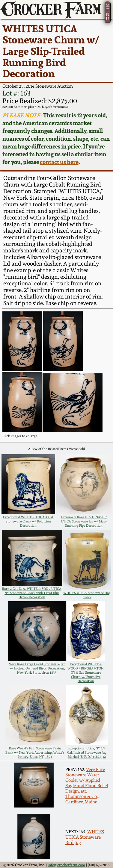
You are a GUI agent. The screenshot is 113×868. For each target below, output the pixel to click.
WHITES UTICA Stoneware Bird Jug (85, 837)
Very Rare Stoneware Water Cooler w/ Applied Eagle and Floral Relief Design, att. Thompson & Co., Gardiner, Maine (87, 786)
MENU (107, 12)
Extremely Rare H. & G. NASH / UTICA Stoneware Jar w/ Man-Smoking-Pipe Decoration (84, 521)
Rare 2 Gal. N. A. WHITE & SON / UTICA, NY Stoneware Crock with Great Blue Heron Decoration (32, 593)
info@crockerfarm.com (66, 865)
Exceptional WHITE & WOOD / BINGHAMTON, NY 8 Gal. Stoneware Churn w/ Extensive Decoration (86, 672)
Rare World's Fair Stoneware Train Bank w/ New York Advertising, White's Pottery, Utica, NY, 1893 (35, 752)
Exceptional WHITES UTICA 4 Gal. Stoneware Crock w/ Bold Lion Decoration (28, 521)
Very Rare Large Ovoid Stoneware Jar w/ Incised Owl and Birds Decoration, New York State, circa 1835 (37, 668)
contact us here (59, 162)
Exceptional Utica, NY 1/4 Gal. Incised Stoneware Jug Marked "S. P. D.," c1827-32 (87, 752)
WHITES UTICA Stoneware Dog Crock (87, 595)
